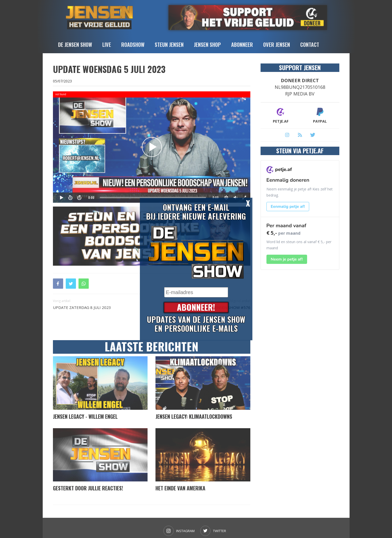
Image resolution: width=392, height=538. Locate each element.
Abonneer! (196, 308)
